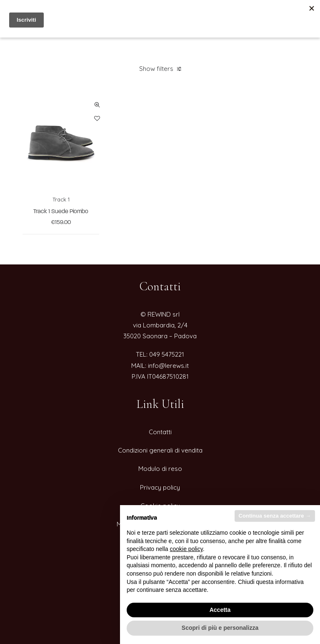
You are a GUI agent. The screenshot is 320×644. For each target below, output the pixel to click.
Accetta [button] (220, 610)
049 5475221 (167, 354)
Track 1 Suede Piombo (61, 212)
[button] (61, 141)
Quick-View (97, 105)
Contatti (160, 432)
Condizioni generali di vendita (160, 450)
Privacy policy (160, 487)
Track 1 (61, 199)
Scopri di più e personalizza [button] (220, 628)
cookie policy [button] (186, 549)
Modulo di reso (160, 469)
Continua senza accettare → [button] (275, 516)
